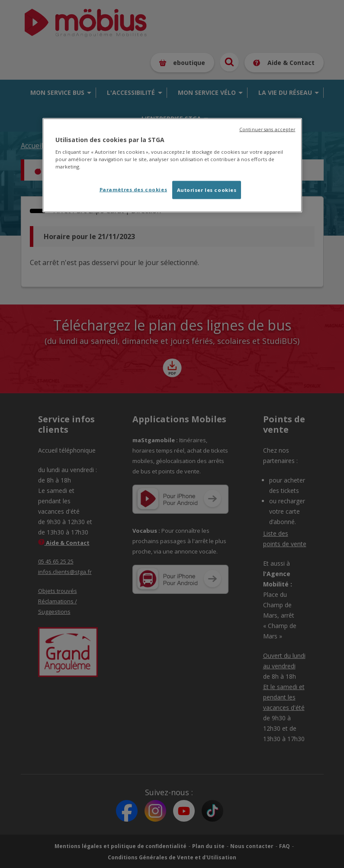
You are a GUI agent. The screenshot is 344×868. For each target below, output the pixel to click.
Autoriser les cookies (207, 190)
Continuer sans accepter (267, 129)
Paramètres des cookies (133, 189)
